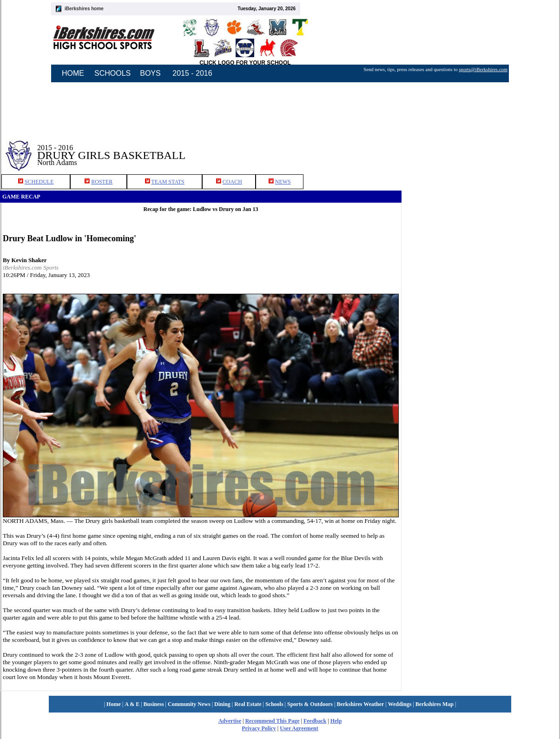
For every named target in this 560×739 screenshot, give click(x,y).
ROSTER (102, 182)
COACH (232, 182)
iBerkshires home (84, 9)
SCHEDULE (39, 182)
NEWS (283, 182)
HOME (73, 73)
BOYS (150, 73)
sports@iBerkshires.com (483, 69)
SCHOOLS (112, 73)
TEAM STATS (168, 182)
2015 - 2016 (192, 73)
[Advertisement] (481, 148)
